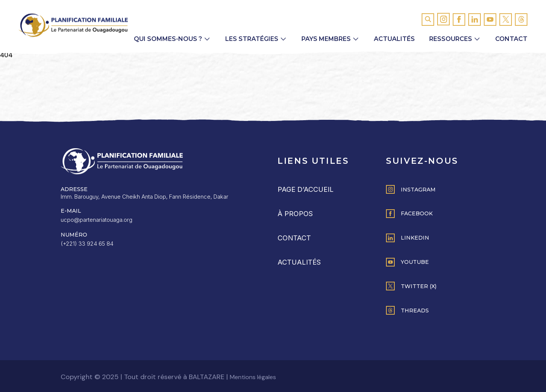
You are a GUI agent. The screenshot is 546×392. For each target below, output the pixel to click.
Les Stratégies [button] (252, 39)
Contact (511, 39)
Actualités (394, 39)
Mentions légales (253, 377)
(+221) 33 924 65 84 (87, 244)
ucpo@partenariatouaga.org (96, 220)
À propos (295, 214)
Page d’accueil (306, 189)
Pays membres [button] (326, 39)
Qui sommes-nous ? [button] (168, 39)
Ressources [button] (451, 39)
